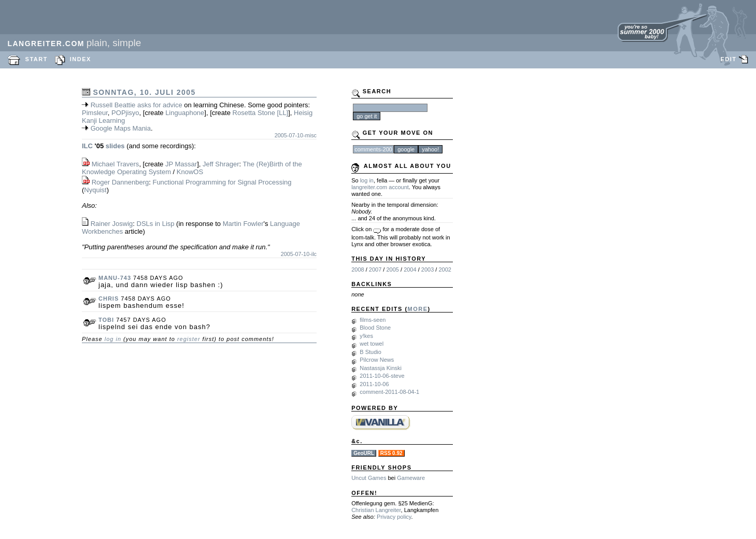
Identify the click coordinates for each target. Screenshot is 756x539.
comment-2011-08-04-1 (389, 392)
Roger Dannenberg (120, 182)
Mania (142, 128)
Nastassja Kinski (381, 368)
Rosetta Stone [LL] (261, 113)
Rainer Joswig (112, 224)
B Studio (370, 352)
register (189, 339)
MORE (418, 309)
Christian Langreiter (376, 510)
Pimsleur (95, 113)
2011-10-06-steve (382, 376)
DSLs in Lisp (156, 224)
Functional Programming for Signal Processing (222, 182)
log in (113, 339)
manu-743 (115, 278)
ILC (87, 146)
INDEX (81, 59)
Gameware (411, 478)
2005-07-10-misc (296, 135)
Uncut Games (369, 478)
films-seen (373, 320)
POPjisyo (125, 113)
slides (115, 146)
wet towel (372, 344)
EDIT (728, 59)
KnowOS (190, 172)
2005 (392, 269)
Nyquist (95, 190)
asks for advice (160, 105)
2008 (358, 269)
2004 (410, 269)
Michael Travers (116, 164)
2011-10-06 (374, 384)
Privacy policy (394, 517)
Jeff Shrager (221, 164)
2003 (427, 269)
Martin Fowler (243, 224)
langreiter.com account (380, 187)
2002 (445, 269)
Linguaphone (185, 113)
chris (109, 299)
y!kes (366, 336)
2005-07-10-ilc (299, 254)
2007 (375, 269)
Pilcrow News (377, 360)
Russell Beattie (113, 105)
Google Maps (111, 128)
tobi (106, 320)
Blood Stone (375, 328)
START (37, 59)
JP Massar (181, 164)
